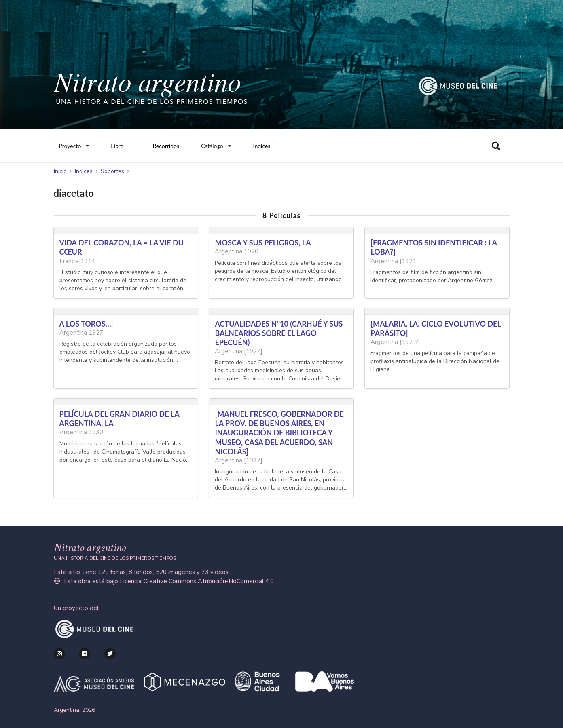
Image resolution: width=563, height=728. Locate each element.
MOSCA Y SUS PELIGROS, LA (263, 243)
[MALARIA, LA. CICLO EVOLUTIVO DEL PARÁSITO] (436, 328)
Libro (117, 146)
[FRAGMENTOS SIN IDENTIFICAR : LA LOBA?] (434, 247)
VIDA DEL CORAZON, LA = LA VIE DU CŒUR (122, 247)
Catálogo (216, 144)
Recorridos (166, 146)
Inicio (60, 171)
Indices (262, 146)
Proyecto (74, 144)
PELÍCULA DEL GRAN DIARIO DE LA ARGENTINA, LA (120, 419)
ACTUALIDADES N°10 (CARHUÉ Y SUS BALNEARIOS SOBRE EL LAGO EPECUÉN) (279, 333)
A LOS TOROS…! (86, 324)
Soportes (112, 171)
